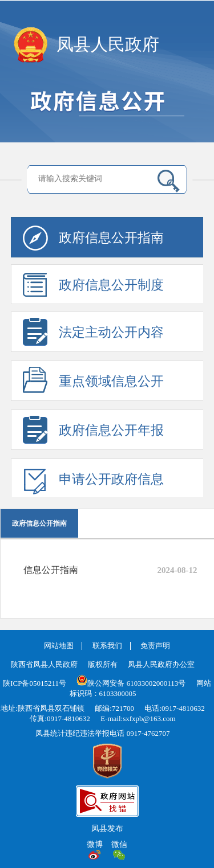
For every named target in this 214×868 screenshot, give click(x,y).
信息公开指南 (51, 570)
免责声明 (155, 646)
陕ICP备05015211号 (35, 683)
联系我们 (107, 646)
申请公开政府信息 (93, 483)
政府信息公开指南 (93, 241)
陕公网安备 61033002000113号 (131, 683)
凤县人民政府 (108, 44)
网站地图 (59, 646)
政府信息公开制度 (93, 288)
